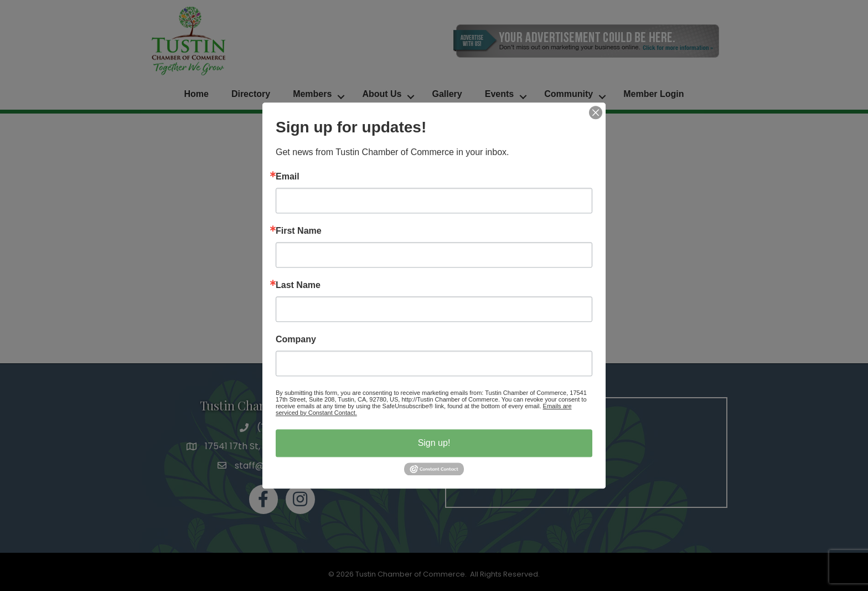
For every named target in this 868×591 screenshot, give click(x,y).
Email (288, 177)
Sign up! (434, 443)
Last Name (298, 285)
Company (296, 340)
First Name (299, 231)
